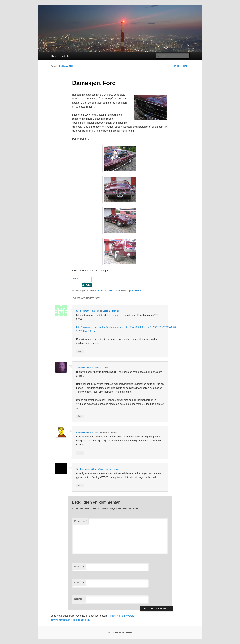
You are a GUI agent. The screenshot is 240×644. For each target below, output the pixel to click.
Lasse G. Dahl (113, 291)
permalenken (135, 291)
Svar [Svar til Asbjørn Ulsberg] (80, 453)
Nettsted (78, 599)
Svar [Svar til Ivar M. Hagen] (80, 486)
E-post (79, 583)
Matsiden (66, 56)
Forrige (175, 66)
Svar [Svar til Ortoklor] (80, 416)
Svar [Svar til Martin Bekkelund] (80, 351)
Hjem (54, 56)
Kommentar (81, 521)
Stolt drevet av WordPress (120, 632)
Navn (79, 567)
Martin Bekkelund (111, 311)
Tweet (75, 279)
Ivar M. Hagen (112, 469)
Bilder (101, 291)
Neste (186, 66)
